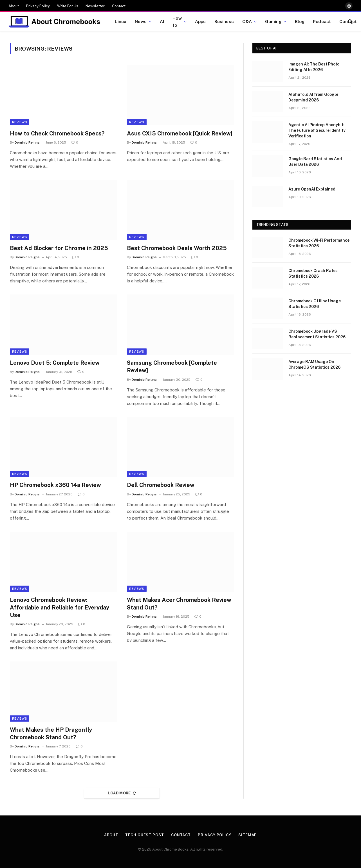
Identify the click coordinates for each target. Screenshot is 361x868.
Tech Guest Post (145, 835)
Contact (119, 6)
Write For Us (68, 6)
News (141, 21)
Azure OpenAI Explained (312, 189)
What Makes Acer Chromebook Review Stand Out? (179, 604)
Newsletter (95, 6)
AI (162, 21)
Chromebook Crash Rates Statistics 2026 (313, 273)
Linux (121, 21)
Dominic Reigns (27, 142)
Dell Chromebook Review (161, 485)
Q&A (247, 21)
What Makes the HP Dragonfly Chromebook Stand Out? (51, 734)
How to (177, 21)
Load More (122, 793)
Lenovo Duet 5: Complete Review (55, 363)
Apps (200, 21)
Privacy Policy (38, 6)
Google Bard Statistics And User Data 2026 (315, 162)
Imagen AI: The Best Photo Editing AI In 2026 (314, 67)
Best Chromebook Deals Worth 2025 (177, 248)
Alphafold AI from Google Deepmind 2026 (313, 97)
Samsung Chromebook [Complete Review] (172, 367)
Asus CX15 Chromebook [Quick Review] (180, 133)
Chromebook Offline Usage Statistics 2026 (315, 304)
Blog (300, 21)
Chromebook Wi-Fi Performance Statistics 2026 (319, 243)
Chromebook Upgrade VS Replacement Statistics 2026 (317, 334)
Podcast (322, 21)
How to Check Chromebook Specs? (57, 133)
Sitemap (248, 835)
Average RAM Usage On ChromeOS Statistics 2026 (314, 364)
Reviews (20, 122)
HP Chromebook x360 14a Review (55, 485)
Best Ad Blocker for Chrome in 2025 (59, 248)
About (14, 6)
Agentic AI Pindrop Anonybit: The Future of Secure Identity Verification (317, 130)
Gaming (273, 21)
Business (224, 21)
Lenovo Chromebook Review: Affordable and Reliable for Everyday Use (60, 608)
